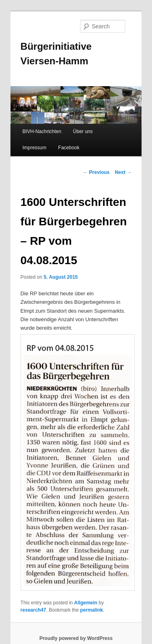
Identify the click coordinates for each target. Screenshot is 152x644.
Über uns (83, 131)
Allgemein (85, 603)
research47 (33, 610)
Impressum (34, 148)
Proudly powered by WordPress (76, 638)
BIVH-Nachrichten (42, 131)
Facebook (69, 148)
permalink (92, 610)
